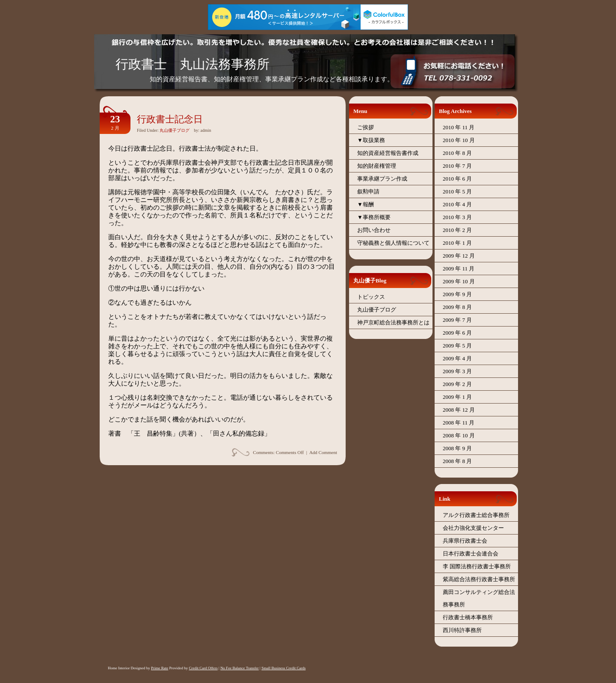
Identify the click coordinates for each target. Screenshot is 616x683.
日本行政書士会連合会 (471, 554)
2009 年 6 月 (457, 333)
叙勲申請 (368, 192)
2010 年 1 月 (457, 243)
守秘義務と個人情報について (393, 243)
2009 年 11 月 (459, 269)
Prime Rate (160, 668)
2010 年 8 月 (457, 153)
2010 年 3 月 (457, 217)
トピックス (371, 297)
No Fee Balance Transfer (240, 668)
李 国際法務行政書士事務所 (477, 566)
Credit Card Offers (203, 668)
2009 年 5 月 (457, 346)
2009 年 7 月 (457, 320)
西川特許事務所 (462, 630)
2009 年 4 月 (457, 358)
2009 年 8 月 (457, 307)
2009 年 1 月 (457, 397)
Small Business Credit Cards (283, 668)
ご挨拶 (366, 127)
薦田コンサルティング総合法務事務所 (479, 598)
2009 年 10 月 (459, 281)
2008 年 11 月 (459, 423)
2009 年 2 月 (457, 384)
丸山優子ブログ (175, 130)
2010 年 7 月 (457, 166)
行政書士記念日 (170, 119)
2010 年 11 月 (459, 127)
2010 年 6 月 (457, 179)
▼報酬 (366, 204)
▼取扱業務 (371, 140)
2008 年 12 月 (459, 410)
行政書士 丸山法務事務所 (192, 64)
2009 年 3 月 (457, 371)
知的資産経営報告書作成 (388, 153)
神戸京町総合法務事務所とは (393, 322)
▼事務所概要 (374, 217)
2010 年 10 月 (459, 140)
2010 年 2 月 (457, 230)
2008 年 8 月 (457, 461)
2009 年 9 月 (457, 294)
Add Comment (323, 452)
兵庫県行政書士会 (465, 541)
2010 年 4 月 (457, 204)
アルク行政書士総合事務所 (476, 515)
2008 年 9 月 (457, 448)
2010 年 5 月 (457, 192)
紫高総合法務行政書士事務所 (479, 579)
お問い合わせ (374, 230)
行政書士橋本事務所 (468, 617)
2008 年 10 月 (459, 435)
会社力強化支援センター (473, 528)
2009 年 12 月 (459, 256)
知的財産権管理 (377, 166)
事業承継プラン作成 (382, 179)
